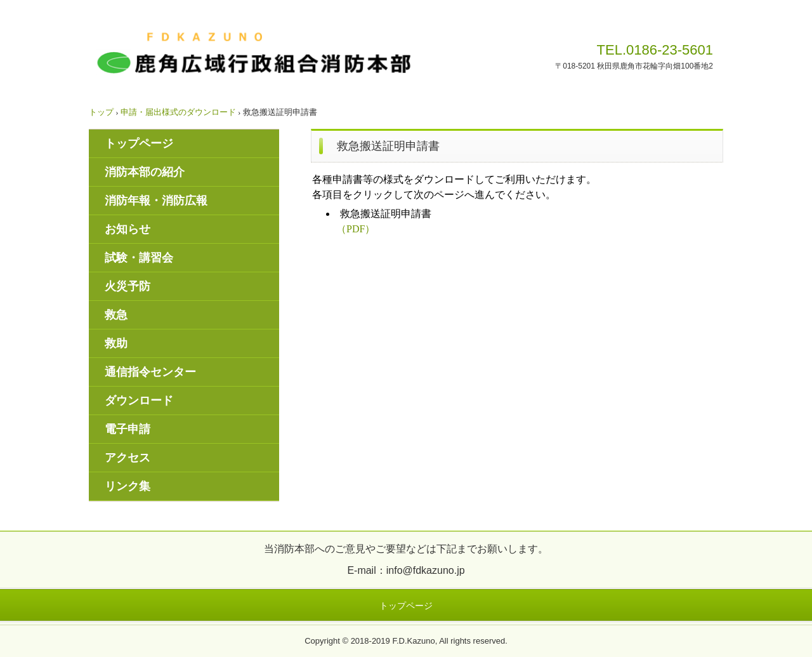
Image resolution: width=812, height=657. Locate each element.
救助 (116, 343)
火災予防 (128, 286)
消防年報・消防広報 (156, 201)
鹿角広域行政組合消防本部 (252, 54)
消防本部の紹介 (145, 172)
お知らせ (128, 229)
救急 (116, 315)
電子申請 (128, 429)
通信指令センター (150, 372)
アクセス (128, 458)
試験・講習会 (139, 258)
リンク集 (128, 486)
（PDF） (356, 229)
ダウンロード (139, 401)
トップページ (139, 143)
